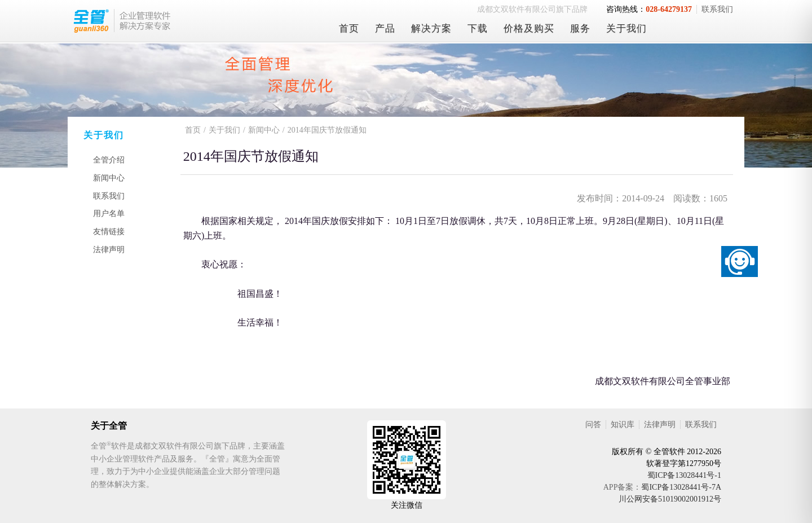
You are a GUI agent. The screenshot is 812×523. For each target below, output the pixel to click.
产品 (385, 28)
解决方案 (431, 28)
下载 (478, 28)
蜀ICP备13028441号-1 (684, 475)
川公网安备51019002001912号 (670, 499)
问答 (593, 425)
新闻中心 (109, 178)
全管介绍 (109, 160)
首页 (349, 28)
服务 (580, 28)
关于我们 (626, 28)
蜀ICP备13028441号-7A (681, 487)
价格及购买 (529, 28)
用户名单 (109, 214)
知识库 (623, 425)
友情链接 (109, 232)
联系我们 (717, 9)
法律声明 (109, 250)
